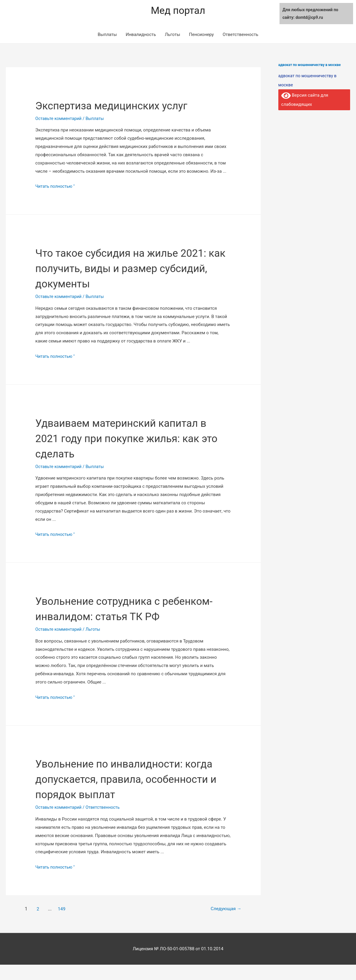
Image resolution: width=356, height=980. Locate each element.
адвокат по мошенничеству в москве (310, 65)
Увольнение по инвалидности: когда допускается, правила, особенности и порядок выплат (123, 794)
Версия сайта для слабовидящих (305, 99)
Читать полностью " (56, 186)
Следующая (223, 924)
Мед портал (178, 10)
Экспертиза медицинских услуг (122, 105)
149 (62, 924)
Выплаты (107, 34)
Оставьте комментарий (59, 118)
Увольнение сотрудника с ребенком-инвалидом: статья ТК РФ (125, 616)
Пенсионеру (201, 34)
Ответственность (241, 34)
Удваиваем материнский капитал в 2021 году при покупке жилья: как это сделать (133, 438)
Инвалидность (141, 34)
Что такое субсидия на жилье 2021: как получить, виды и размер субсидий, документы (133, 268)
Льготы (172, 34)
